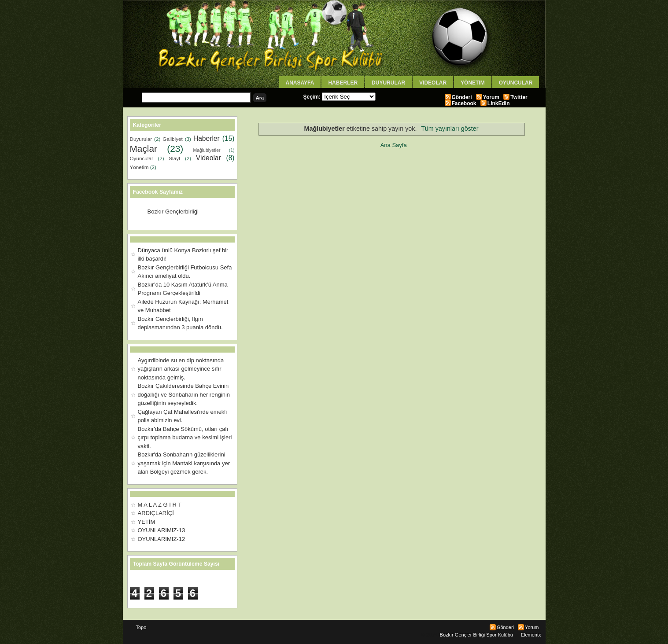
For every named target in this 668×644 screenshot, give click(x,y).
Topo (141, 627)
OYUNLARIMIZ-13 (162, 530)
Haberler (343, 83)
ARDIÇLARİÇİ (156, 513)
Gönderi (462, 97)
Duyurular (388, 83)
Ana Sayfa (394, 145)
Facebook (464, 103)
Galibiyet (172, 139)
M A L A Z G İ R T (160, 505)
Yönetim (473, 83)
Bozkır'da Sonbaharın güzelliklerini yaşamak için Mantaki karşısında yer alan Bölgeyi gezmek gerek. (184, 463)
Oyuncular (516, 83)
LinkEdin (499, 103)
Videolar (433, 83)
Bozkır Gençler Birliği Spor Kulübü (476, 635)
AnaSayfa (300, 83)
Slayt (174, 158)
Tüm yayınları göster (450, 129)
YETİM (147, 522)
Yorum (491, 97)
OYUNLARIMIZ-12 (162, 539)
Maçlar (144, 149)
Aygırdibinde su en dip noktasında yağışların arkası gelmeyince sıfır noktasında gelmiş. (181, 369)
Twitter (519, 97)
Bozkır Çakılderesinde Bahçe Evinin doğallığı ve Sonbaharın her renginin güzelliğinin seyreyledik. (184, 394)
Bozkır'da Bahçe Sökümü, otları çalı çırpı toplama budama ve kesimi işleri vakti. (185, 438)
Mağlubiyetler (207, 150)
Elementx (531, 635)
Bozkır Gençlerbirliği (173, 212)
